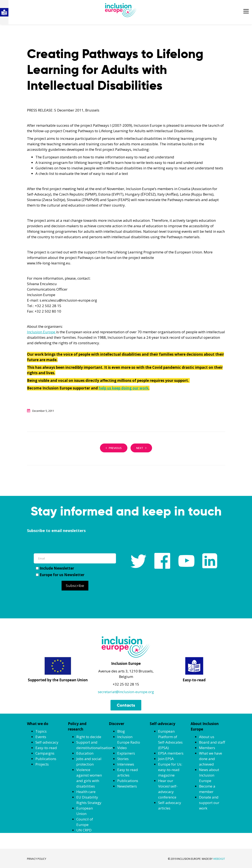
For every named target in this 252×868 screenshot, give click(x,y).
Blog (121, 731)
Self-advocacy (47, 742)
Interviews (126, 764)
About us (207, 737)
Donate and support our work (209, 803)
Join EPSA (166, 759)
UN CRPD (84, 830)
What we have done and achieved (211, 759)
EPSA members (171, 753)
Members (207, 748)
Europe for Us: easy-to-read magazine (170, 770)
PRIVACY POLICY (37, 859)
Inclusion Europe (42, 332)
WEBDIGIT (219, 859)
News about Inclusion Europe (209, 775)
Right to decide (89, 737)
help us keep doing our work (124, 388)
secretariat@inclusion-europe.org (126, 692)
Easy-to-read (46, 748)
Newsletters (127, 786)
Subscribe (75, 586)
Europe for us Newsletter (60, 575)
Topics (41, 731)
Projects (42, 764)
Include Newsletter (55, 568)
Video (122, 748)
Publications (46, 759)
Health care (86, 792)
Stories (123, 759)
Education (85, 753)
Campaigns (45, 753)
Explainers (126, 753)
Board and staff (212, 742)
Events (41, 737)
